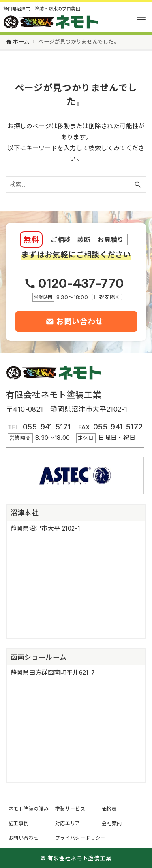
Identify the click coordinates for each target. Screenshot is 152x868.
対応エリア (68, 823)
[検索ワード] (76, 185)
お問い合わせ (24, 838)
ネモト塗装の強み (29, 809)
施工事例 (19, 823)
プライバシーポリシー (80, 838)
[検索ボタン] (138, 185)
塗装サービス (70, 809)
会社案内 (112, 823)
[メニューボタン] (141, 17)
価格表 (109, 809)
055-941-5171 (47, 427)
